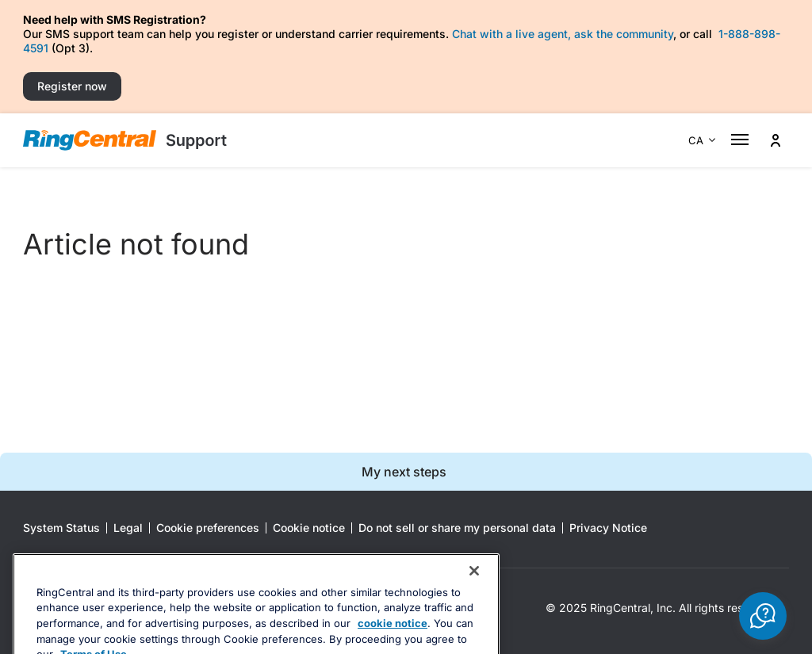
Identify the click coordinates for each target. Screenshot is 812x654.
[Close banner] (474, 598)
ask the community (624, 34)
